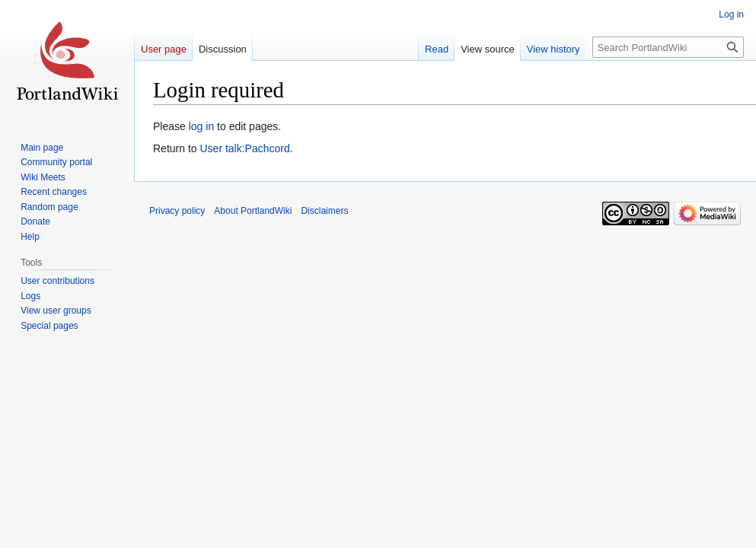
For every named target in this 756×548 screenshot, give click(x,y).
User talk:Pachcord (244, 148)
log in (201, 126)
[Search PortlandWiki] (668, 47)
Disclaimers (324, 211)
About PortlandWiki (253, 211)
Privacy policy (177, 211)
